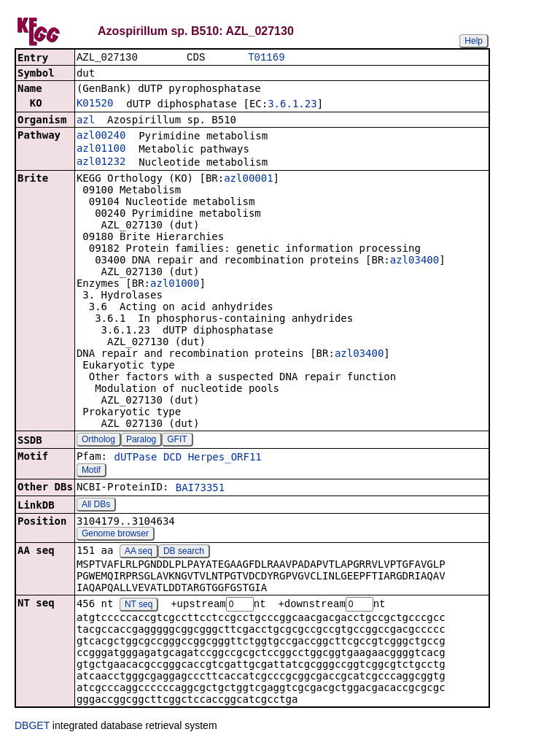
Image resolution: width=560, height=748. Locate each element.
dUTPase (135, 458)
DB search (184, 552)
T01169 (266, 58)
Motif (91, 471)
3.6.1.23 (292, 105)
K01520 (95, 104)
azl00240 (101, 136)
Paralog (141, 441)
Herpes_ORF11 (225, 458)
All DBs (96, 506)
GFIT (177, 441)
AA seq (139, 552)
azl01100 (101, 150)
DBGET (32, 728)
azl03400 (415, 261)
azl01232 (101, 163)
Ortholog (98, 441)
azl (86, 121)
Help (474, 41)
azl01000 (175, 285)
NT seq (139, 606)
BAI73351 (200, 489)
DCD (172, 458)
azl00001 (248, 180)
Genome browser (115, 535)
